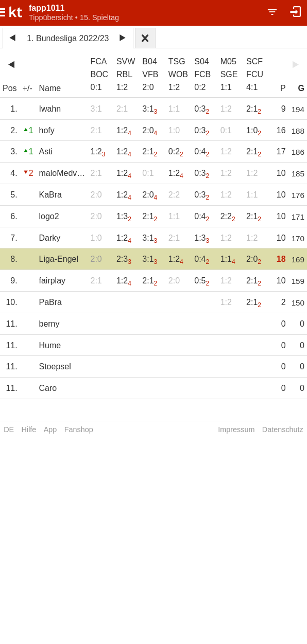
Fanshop (79, 430)
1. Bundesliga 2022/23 (68, 38)
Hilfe (29, 430)
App (50, 430)
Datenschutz (283, 430)
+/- (28, 88)
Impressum (236, 430)
